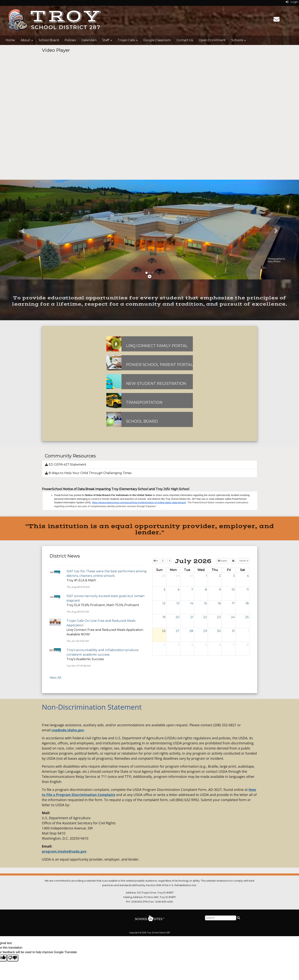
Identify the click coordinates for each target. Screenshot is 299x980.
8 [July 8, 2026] (206, 590)
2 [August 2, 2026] (165, 645)
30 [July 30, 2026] (219, 631)
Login (292, 2)
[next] (170, 561)
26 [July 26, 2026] (164, 631)
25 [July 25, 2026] (247, 617)
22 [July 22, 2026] (205, 617)
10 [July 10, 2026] (233, 590)
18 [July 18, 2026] (247, 603)
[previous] (163, 561)
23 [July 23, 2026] (219, 617)
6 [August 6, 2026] (220, 645)
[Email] (277, 20)
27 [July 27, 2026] (178, 631)
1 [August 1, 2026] (248, 631)
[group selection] (156, 561)
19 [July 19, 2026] (164, 617)
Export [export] (222, 561)
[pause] (150, 277)
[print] (233, 561)
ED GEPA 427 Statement (66, 464)
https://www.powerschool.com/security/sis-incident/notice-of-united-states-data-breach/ (139, 502)
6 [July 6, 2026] (179, 590)
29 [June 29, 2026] (178, 576)
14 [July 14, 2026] (192, 603)
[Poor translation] (13, 958)
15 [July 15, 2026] (206, 603)
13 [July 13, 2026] (178, 603)
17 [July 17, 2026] (233, 603)
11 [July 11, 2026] (248, 590)
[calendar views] (244, 561)
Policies (70, 40)
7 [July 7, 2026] (192, 590)
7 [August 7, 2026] (234, 645)
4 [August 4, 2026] (192, 645)
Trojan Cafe (128, 40)
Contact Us (185, 40)
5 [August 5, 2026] (206, 645)
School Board (49, 40)
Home (10, 40)
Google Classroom (157, 40)
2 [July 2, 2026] (220, 576)
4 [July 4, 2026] (248, 576)
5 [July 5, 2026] (165, 590)
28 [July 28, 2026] (191, 631)
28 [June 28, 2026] (163, 576)
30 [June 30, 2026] (191, 576)
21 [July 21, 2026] (192, 617)
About (27, 40)
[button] (22, 230)
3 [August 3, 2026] (178, 645)
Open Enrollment (212, 40)
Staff (107, 40)
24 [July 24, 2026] (233, 617)
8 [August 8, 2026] (248, 645)
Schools (239, 40)
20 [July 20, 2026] (177, 617)
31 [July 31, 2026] (233, 631)
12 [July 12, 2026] (164, 603)
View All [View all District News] (55, 678)
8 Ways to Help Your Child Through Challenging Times (88, 473)
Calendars (89, 40)
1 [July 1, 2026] (206, 576)
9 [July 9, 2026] (220, 590)
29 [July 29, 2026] (205, 631)
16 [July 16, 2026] (219, 603)
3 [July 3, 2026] (234, 576)
